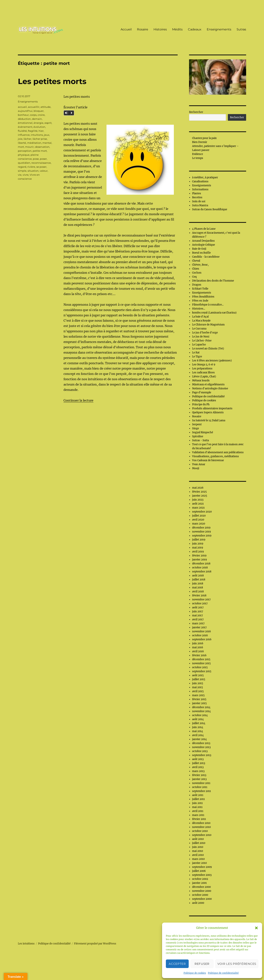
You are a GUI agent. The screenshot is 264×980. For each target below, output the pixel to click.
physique (24, 155)
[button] (256, 928)
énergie (39, 123)
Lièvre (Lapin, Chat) (204, 377)
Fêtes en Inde (200, 301)
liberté (22, 143)
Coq (194, 277)
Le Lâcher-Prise (202, 341)
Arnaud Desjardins (203, 241)
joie (20, 139)
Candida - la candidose (206, 257)
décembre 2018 (201, 564)
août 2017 (198, 607)
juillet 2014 (199, 723)
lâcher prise (40, 139)
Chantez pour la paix (204, 138)
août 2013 (198, 759)
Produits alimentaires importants (212, 408)
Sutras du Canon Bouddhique (210, 209)
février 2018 (199, 596)
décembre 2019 (201, 528)
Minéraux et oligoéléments (208, 384)
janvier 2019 (200, 560)
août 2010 (198, 839)
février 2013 (199, 775)
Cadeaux (195, 29)
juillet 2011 (198, 799)
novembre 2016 (202, 631)
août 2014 (198, 719)
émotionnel (25, 123)
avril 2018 (198, 592)
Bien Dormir (200, 142)
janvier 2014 (199, 739)
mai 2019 (198, 548)
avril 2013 (198, 767)
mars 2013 (198, 771)
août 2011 (198, 795)
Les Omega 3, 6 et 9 (204, 365)
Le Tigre (197, 357)
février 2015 (199, 699)
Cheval (196, 261)
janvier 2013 (199, 779)
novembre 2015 (201, 663)
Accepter (177, 964)
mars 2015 (198, 695)
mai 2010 (198, 851)
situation (33, 171)
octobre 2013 (200, 751)
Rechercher (196, 112)
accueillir (34, 107)
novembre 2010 (201, 827)
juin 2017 (198, 611)
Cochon (197, 273)
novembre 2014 (201, 711)
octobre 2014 (200, 715)
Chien (196, 269)
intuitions (37, 135)
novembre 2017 (201, 600)
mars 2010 (198, 859)
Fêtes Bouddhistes (203, 297)
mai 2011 (197, 807)
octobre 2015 (200, 667)
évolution (39, 127)
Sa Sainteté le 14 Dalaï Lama (209, 420)
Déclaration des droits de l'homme (213, 281)
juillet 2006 (199, 871)
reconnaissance (41, 163)
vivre (26, 175)
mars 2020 (199, 524)
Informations (200, 189)
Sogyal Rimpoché (203, 432)
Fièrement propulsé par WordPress (95, 944)
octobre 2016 (200, 635)
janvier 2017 (199, 627)
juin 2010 (198, 847)
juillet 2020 (199, 516)
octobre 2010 (200, 831)
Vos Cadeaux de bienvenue (208, 460)
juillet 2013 (199, 763)
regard (22, 167)
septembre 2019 (202, 536)
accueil (22, 107)
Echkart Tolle (200, 289)
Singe (196, 428)
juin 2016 (198, 643)
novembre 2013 (201, 747)
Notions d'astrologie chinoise (210, 388)
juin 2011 (197, 803)
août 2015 (198, 675)
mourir (29, 147)
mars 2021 (198, 508)
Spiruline (198, 436)
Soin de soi (199, 201)
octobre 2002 (200, 879)
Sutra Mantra (200, 205)
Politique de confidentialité (223, 973)
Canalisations (200, 181)
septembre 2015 (202, 671)
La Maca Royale (201, 321)
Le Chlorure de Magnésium (208, 325)
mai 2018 (198, 588)
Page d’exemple (202, 392)
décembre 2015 (201, 659)
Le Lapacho (199, 345)
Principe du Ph (201, 404)
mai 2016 (198, 647)
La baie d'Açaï (200, 317)
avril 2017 (198, 619)
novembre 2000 (202, 891)
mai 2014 (198, 731)
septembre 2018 (202, 572)
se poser (41, 167)
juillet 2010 (199, 843)
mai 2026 (198, 488)
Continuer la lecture (78, 400)
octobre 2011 (200, 787)
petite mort (40, 151)
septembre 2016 (202, 639)
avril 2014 (198, 735)
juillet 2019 (199, 540)
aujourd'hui (25, 111)
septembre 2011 (202, 791)
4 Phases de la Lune (204, 229)
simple (22, 171)
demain (37, 119)
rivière (31, 167)
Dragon (197, 285)
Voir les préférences (237, 964)
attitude (46, 107)
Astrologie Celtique (204, 245)
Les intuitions (26, 944)
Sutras (241, 29)
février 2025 (199, 492)
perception (25, 151)
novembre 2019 (202, 532)
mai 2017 (198, 615)
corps (33, 115)
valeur (44, 171)
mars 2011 (198, 815)
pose (36, 159)
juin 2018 (198, 584)
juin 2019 (198, 544)
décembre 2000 (201, 887)
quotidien (24, 163)
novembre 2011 (201, 783)
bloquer (39, 111)
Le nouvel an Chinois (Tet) (208, 349)
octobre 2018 (200, 568)
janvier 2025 (200, 496)
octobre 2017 (200, 603)
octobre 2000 (200, 895)
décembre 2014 (201, 707)
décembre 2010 (201, 823)
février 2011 (199, 819)
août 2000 (198, 903)
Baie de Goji (199, 249)
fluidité (22, 131)
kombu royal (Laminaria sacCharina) (214, 313)
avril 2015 (198, 691)
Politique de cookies (195, 973)
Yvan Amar (199, 464)
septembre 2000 (202, 899)
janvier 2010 (199, 863)
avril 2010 (198, 855)
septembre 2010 (202, 835)
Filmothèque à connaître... (208, 305)
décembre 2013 (201, 743)
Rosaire (143, 29)
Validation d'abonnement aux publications (218, 452)
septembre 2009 (202, 867)
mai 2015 (198, 687)
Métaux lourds (201, 380)
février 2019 (199, 556)
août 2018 (198, 576)
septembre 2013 (202, 755)
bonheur (23, 115)
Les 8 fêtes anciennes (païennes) (212, 361)
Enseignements (219, 29)
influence (24, 135)
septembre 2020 (202, 512)
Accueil (126, 29)
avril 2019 (198, 552)
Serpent (197, 424)
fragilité (33, 131)
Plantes (197, 193)
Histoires (160, 29)
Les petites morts (52, 81)
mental (47, 143)
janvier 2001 (199, 883)
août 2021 (198, 504)
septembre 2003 (202, 875)
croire (41, 115)
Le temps (198, 158)
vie (20, 175)
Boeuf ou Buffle (201, 253)
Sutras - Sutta (200, 440)
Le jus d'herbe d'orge (205, 333)
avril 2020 (198, 520)
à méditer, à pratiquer (205, 177)
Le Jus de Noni (201, 337)
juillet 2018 (199, 580)
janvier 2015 (199, 703)
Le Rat (196, 353)
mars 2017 (198, 623)
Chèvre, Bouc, (200, 265)
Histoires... (199, 309)
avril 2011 (198, 811)
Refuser (202, 964)
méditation (34, 143)
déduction (24, 119)
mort (21, 147)
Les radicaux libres (203, 373)
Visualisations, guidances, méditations (215, 456)
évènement (25, 127)
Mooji (196, 468)
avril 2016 (198, 651)
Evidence (198, 154)
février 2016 (199, 655)
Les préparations (202, 369)
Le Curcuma (199, 329)
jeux (47, 135)
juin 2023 (198, 500)
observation (42, 147)
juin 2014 (198, 727)
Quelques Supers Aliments (208, 412)
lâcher (27, 139)
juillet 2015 (199, 679)
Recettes (197, 197)
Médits (177, 29)
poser (43, 159)
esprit (48, 123)
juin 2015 (198, 683)
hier (41, 131)
